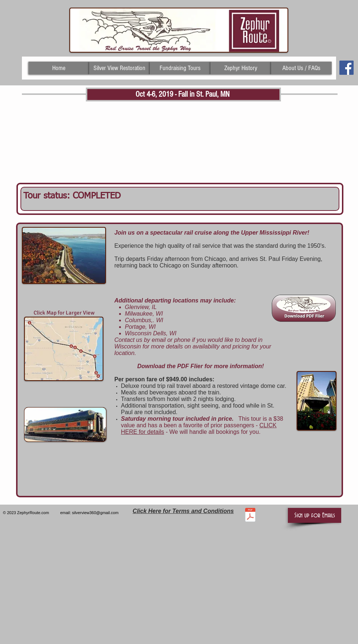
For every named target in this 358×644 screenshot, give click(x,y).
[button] (315, 515)
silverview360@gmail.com (95, 513)
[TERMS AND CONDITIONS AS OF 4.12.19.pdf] (250, 516)
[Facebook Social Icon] (346, 68)
